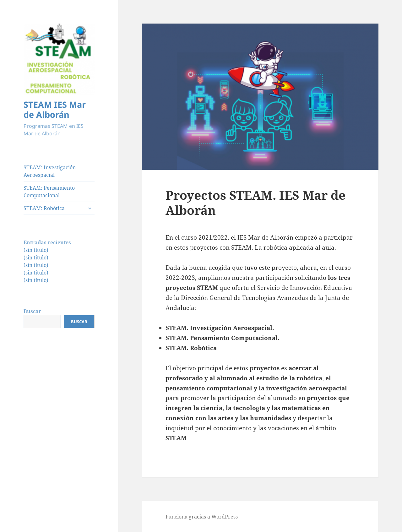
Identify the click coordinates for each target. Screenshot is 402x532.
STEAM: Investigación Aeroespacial (50, 171)
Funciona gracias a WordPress (202, 517)
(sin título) (36, 250)
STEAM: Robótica (44, 208)
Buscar (32, 311)
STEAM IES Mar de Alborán (55, 109)
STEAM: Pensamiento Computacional (49, 192)
